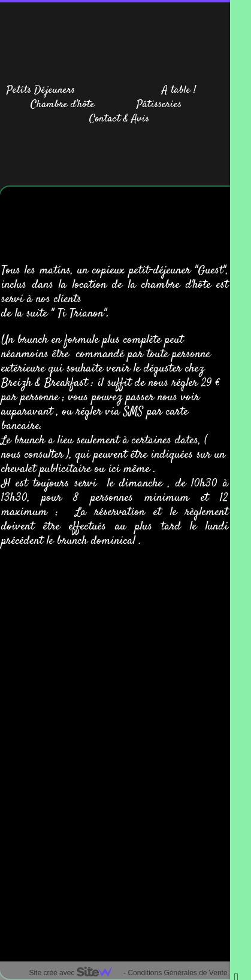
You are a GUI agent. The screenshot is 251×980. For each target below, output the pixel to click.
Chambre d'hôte (63, 105)
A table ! (179, 90)
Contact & (109, 119)
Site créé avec (75, 973)
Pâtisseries (159, 105)
